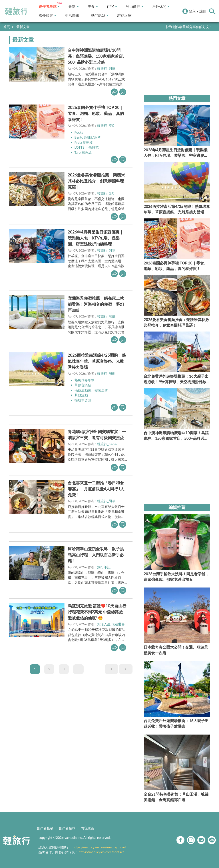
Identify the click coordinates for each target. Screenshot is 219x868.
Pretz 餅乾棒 (84, 142)
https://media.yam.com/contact (101, 852)
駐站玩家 (125, 15)
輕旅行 (16, 11)
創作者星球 (49, 7)
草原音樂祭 (83, 385)
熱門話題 (100, 15)
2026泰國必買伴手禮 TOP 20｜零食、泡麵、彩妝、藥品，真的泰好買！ (96, 113)
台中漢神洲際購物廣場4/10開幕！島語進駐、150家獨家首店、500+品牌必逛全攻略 (97, 56)
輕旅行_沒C (106, 125)
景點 (74, 7)
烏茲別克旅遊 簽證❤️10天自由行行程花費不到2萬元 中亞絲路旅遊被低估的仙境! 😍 (97, 612)
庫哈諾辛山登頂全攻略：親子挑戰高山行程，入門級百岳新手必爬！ (96, 555)
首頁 (6, 27)
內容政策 (87, 828)
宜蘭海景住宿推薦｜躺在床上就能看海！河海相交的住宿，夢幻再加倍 (96, 304)
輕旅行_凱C (106, 193)
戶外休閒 (161, 7)
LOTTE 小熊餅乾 (87, 147)
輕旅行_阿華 (106, 68)
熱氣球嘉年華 (84, 380)
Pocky (79, 132)
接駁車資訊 (83, 400)
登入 (192, 11)
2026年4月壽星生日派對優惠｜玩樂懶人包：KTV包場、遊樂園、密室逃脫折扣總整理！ (96, 238)
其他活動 (81, 395)
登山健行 (135, 7)
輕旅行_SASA (107, 444)
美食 (93, 7)
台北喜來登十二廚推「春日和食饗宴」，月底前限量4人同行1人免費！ (96, 489)
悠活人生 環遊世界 (111, 624)
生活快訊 (72, 15)
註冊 (203, 11)
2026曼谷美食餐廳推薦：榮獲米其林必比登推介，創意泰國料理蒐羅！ (96, 181)
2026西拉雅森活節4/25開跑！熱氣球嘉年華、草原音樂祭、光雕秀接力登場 (97, 361)
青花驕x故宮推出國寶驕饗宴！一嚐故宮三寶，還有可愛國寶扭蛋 (97, 435)
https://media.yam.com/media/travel (99, 847)
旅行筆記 (104, 567)
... (78, 669)
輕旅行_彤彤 (106, 316)
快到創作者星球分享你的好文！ (189, 27)
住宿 (112, 7)
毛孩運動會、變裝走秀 (91, 390)
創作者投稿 (45, 828)
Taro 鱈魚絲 (83, 152)
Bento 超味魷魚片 (88, 137)
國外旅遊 (47, 15)
